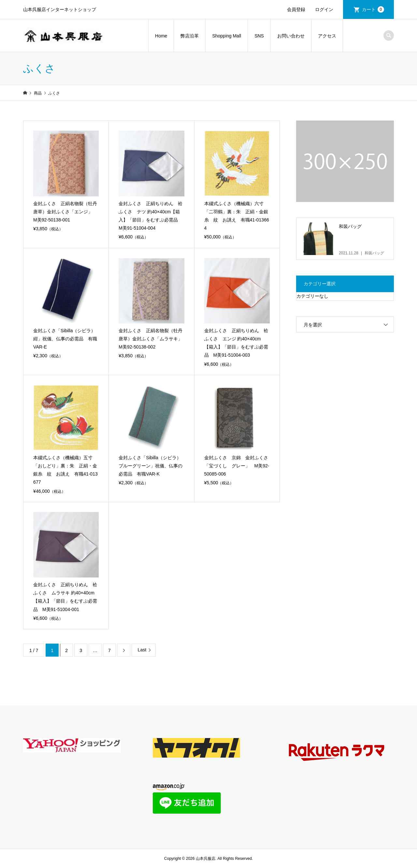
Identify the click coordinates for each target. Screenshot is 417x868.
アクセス (327, 36)
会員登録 (296, 9)
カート (373, 9)
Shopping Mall (227, 36)
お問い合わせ (291, 36)
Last (142, 650)
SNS (259, 36)
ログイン (324, 9)
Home (161, 36)
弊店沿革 (190, 36)
